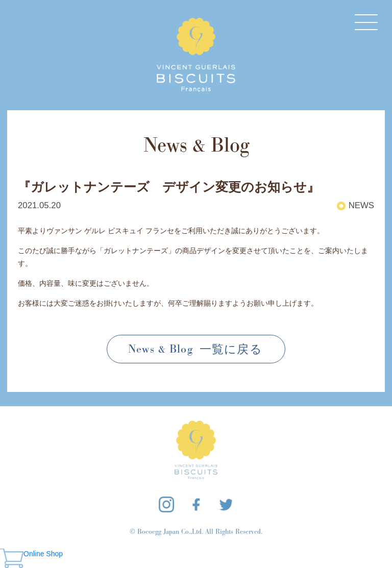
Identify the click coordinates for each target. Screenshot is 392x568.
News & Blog (196, 349)
